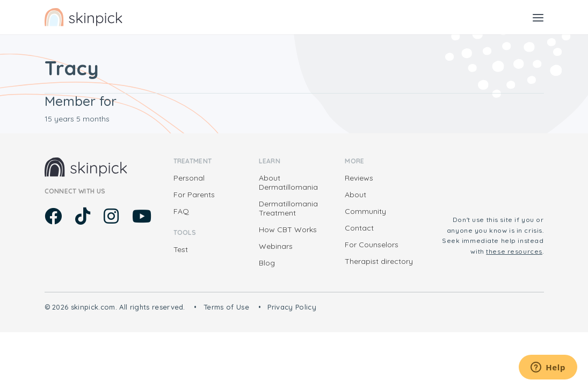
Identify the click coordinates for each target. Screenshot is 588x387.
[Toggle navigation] (538, 17)
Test (181, 249)
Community (365, 211)
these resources (514, 251)
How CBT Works (288, 230)
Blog (267, 263)
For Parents (194, 195)
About (355, 195)
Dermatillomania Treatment (288, 208)
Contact (359, 228)
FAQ (181, 211)
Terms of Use (226, 307)
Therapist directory (379, 261)
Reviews (359, 178)
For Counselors (372, 245)
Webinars (276, 246)
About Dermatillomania (288, 182)
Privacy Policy (292, 307)
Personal (189, 178)
